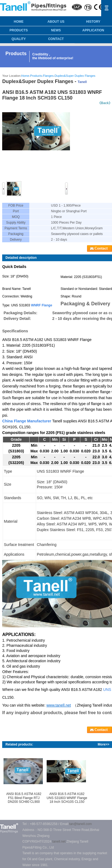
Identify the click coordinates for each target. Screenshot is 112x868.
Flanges (48, 76)
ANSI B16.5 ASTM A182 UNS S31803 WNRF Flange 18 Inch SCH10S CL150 (67, 798)
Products (19, 30)
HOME (19, 22)
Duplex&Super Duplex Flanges (75, 76)
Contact (56, 39)
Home (25, 76)
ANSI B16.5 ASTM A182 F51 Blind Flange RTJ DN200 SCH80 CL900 (24, 798)
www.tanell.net (59, 705)
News (56, 30)
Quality (19, 39)
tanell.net (59, 842)
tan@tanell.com (81, 824)
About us (56, 22)
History (93, 22)
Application (93, 30)
